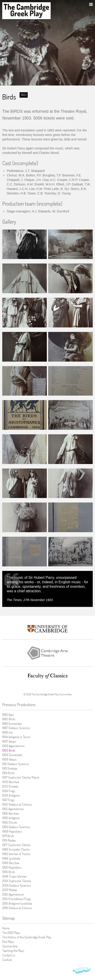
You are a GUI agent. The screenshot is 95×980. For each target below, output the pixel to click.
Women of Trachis (16, 854)
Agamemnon (13, 746)
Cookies (7, 960)
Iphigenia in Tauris (16, 737)
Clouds (10, 822)
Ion (8, 732)
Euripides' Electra (16, 849)
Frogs (9, 791)
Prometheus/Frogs (17, 899)
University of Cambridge (48, 629)
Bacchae (11, 782)
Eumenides (12, 724)
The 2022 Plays (11, 933)
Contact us (9, 955)
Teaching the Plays (13, 951)
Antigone (11, 795)
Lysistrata (11, 858)
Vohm (81, 971)
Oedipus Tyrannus (16, 728)
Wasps (9, 741)
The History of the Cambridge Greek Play (27, 937)
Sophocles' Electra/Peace (21, 777)
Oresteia (10, 768)
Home (6, 928)
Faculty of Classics (47, 676)
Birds (9, 719)
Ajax (8, 715)
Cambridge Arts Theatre (47, 653)
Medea (9, 840)
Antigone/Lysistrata (17, 903)
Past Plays (8, 942)
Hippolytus (12, 831)
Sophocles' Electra (16, 845)
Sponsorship (10, 946)
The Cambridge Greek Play (26, 11)
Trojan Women (14, 876)
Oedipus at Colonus (17, 804)
